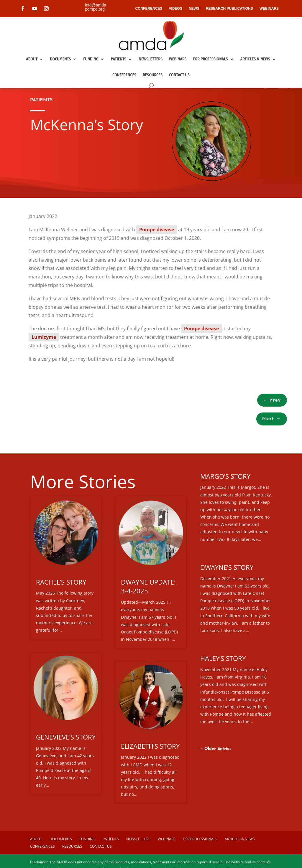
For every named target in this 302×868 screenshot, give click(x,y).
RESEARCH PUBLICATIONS (229, 9)
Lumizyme (44, 337)
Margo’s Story (225, 476)
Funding (91, 59)
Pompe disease (157, 230)
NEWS (194, 9)
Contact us (179, 75)
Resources (153, 75)
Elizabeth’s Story (150, 746)
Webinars (178, 59)
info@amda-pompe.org (96, 7)
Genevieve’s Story (66, 737)
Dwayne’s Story (227, 567)
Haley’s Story (223, 658)
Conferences (124, 75)
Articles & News (255, 59)
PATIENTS (41, 100)
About (32, 59)
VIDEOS (176, 9)
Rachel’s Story (61, 582)
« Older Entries (216, 749)
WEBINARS (269, 9)
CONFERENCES (149, 9)
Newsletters (151, 59)
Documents (60, 59)
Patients (119, 59)
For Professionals (211, 59)
